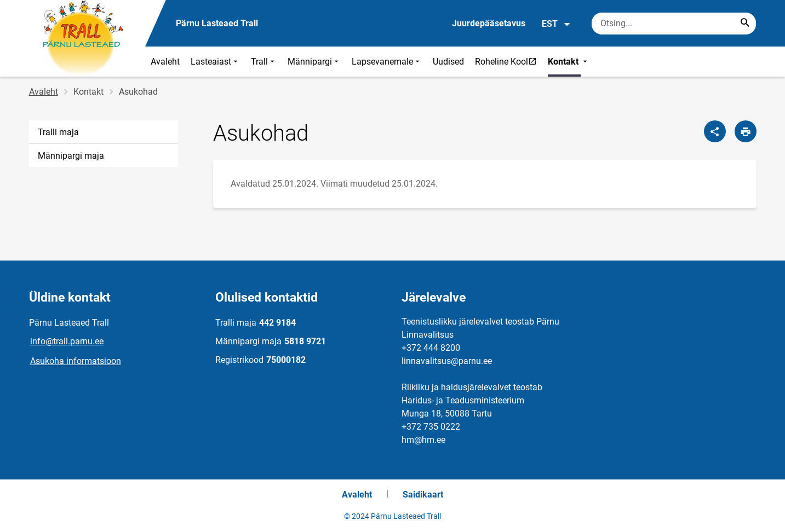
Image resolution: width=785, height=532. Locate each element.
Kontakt (569, 62)
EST (556, 24)
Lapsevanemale (387, 62)
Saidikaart (423, 495)
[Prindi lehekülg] (746, 131)
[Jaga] (715, 131)
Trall (264, 62)
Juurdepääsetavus (489, 23)
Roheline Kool (508, 61)
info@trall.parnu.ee (67, 341)
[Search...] (745, 24)
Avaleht (165, 62)
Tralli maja (58, 132)
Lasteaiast (215, 62)
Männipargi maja (71, 156)
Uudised (448, 62)
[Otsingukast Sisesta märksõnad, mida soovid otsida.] (674, 24)
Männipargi (314, 62)
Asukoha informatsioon (76, 361)
